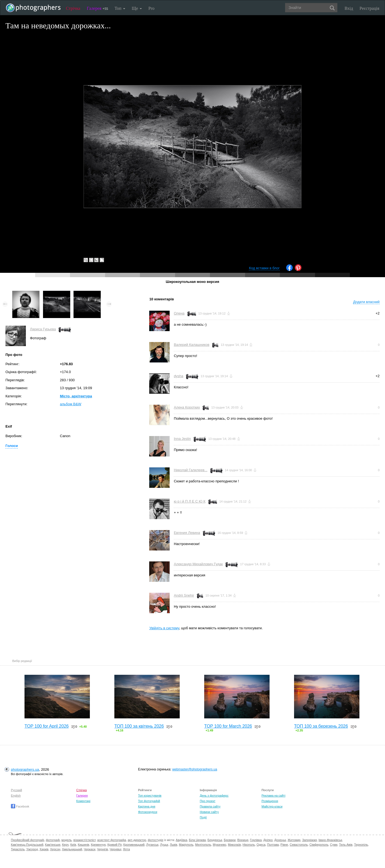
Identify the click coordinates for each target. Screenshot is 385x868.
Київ (73, 845)
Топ (120, 8)
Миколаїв (234, 845)
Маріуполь (186, 845)
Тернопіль (361, 845)
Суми (334, 845)
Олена (179, 313)
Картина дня (147, 806)
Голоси (12, 446)
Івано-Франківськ (330, 840)
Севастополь (299, 845)
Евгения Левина (187, 533)
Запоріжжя (310, 840)
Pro (151, 8)
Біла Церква (197, 840)
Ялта (126, 849)
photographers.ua (25, 769)
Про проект (208, 801)
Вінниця (243, 840)
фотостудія (156, 840)
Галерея (97, 8)
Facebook (20, 806)
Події (203, 817)
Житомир (294, 840)
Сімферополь (319, 845)
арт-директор (137, 840)
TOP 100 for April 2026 (47, 726)
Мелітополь (203, 845)
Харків (44, 849)
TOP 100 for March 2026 (228, 726)
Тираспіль (18, 849)
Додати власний (366, 302)
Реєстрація (369, 8)
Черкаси (90, 849)
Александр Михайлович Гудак (198, 564)
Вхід (349, 8)
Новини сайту (209, 812)
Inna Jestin (182, 439)
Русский (16, 790)
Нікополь (249, 845)
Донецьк (280, 840)
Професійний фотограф (28, 840)
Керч (65, 845)
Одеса (261, 845)
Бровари (230, 840)
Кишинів (84, 845)
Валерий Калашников (192, 345)
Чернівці (116, 849)
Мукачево (220, 845)
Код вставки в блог (264, 268)
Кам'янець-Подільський (27, 845)
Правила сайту (210, 806)
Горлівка (256, 840)
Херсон (55, 849)
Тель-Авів (346, 845)
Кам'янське (53, 845)
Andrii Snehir (184, 595)
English (16, 796)
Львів (174, 845)
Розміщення (270, 801)
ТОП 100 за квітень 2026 (139, 726)
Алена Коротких (187, 407)
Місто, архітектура (76, 396)
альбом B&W (71, 404)
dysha (178, 376)
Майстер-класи (272, 806)
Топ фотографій (149, 801)
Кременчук (98, 845)
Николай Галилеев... (190, 470)
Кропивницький (134, 845)
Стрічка (73, 8)
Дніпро (268, 840)
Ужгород (32, 849)
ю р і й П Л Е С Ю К (190, 501)
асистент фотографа (112, 840)
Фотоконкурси (148, 812)
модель (67, 840)
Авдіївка (182, 840)
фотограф (53, 840)
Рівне (284, 845)
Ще (137, 8)
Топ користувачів (150, 796)
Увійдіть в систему (164, 628)
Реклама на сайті (273, 796)
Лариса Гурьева (43, 329)
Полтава (273, 845)
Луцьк (164, 845)
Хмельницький (72, 849)
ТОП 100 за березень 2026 (321, 726)
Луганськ (152, 845)
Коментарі (83, 801)
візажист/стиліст (84, 840)
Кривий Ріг (114, 845)
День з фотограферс (214, 796)
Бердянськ (215, 840)
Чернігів (102, 849)
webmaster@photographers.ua (195, 769)
